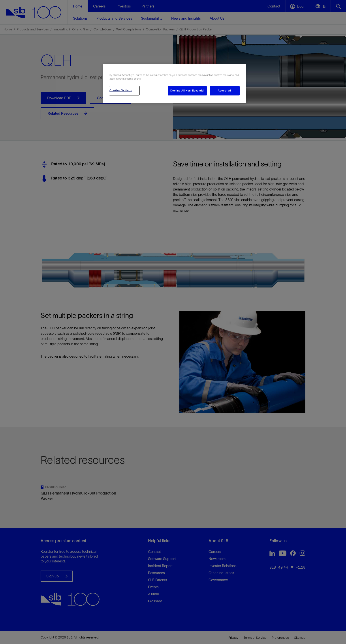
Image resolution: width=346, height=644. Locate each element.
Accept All (225, 91)
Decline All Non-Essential (187, 91)
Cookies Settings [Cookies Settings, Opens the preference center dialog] (121, 90)
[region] (175, 84)
